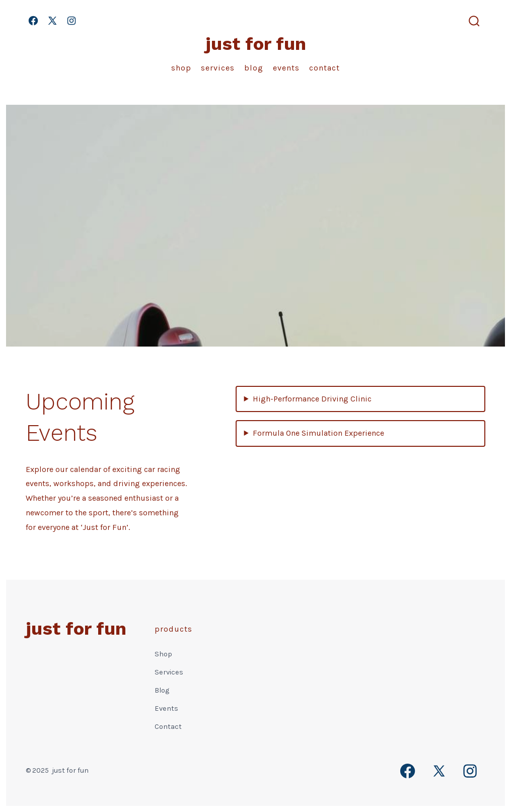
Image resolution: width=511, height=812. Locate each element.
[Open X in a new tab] (52, 21)
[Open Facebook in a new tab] (33, 21)
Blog (254, 68)
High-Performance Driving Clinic (312, 399)
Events (286, 68)
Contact (324, 68)
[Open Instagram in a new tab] (71, 21)
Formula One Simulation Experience (318, 433)
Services (218, 68)
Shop (181, 68)
